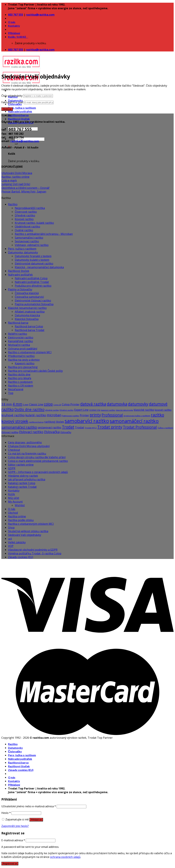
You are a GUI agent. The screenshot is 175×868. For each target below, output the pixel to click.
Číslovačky (15, 751)
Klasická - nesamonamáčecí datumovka (39, 267)
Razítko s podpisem (20, 382)
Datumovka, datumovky (23, 252)
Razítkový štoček (19, 119)
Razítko (13, 204)
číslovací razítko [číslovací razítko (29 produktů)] (31, 432)
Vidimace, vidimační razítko (32, 245)
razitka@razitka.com (40, 15)
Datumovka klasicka (27, 315)
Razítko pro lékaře (20, 378)
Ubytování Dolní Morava (17, 173)
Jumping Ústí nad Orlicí (16, 184)
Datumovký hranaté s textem (33, 256)
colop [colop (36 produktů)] (48, 404)
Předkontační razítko (21, 356)
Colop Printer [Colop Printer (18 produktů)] (71, 404)
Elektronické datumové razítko (34, 263)
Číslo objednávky (12, 96)
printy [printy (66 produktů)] (95, 415)
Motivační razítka (19, 345)
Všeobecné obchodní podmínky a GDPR (33, 550)
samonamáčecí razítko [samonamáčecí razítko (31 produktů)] (19, 427)
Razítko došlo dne (19, 374)
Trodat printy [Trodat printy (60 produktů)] (110, 427)
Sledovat (7, 109)
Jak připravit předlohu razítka (27, 479)
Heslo (6, 813)
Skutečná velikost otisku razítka (28, 531)
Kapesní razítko (25, 363)
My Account (15, 502)
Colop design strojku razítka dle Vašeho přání (37, 457)
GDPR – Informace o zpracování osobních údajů (38, 472)
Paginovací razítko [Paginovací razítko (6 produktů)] (71, 416)
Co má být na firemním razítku (27, 454)
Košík (12, 494)
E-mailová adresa (13, 840)
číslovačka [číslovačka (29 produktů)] (52, 432)
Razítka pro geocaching (23, 367)
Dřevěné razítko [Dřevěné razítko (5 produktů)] (67, 410)
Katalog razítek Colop (22, 483)
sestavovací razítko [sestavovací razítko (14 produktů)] (49, 427)
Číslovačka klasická (27, 293)
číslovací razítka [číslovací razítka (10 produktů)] (10, 432)
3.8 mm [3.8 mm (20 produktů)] (7, 404)
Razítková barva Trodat (30, 330)
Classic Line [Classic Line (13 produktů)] (36, 404)
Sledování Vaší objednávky (25, 535)
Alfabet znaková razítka (30, 312)
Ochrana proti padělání (23, 349)
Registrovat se (10, 864)
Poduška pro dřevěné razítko (33, 286)
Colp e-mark (9, 180)
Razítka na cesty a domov (24, 360)
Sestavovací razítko (27, 241)
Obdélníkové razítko (27, 227)
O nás (12, 22)
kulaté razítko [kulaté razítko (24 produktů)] (36, 415)
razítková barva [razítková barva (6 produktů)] (36, 422)
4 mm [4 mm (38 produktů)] (17, 404)
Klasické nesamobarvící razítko (27, 308)
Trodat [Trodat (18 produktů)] (80, 427)
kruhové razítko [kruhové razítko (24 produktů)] (13, 415)
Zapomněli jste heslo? (15, 826)
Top (11, 393)
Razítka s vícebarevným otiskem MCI (31, 524)
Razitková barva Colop (29, 326)
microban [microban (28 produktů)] (54, 415)
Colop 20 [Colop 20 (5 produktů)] (57, 405)
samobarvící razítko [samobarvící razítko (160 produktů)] (87, 421)
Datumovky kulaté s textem (32, 260)
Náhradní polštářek (20, 111)
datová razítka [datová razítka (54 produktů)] (93, 404)
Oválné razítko (24, 230)
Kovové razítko (24, 219)
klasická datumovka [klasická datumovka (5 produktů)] (124, 410)
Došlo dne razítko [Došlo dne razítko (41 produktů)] (29, 409)
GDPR (12, 468)
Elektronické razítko (21, 337)
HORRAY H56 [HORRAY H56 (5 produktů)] (95, 410)
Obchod (13, 513)
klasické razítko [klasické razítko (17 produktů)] (144, 410)
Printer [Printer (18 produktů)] (84, 415)
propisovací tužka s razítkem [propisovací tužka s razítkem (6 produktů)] (137, 416)
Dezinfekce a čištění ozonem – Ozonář (25, 188)
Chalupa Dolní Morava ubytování (29, 446)
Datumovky (15, 748)
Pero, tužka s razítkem (22, 108)
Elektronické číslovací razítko (33, 300)
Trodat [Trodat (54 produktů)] (68, 427)
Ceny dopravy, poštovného (25, 442)
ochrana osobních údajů (65, 857)
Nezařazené (16, 389)
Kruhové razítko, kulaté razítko (34, 223)
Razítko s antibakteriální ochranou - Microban (44, 234)
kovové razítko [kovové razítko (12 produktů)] (163, 410)
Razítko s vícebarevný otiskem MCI (30, 352)
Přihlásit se (36, 820)
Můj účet (14, 498)
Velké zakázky (17, 542)
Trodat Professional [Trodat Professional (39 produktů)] (140, 427)
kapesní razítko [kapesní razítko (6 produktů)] (108, 410)
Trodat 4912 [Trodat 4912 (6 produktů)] (91, 428)
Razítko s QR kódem (21, 386)
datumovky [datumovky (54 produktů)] (138, 404)
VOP (11, 546)
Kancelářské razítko (20, 341)
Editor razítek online (21, 465)
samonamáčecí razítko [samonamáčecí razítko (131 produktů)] (134, 421)
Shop (11, 527)
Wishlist (20, 505)
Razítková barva (18, 115)
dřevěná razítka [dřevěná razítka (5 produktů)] (52, 410)
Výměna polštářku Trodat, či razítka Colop (35, 553)
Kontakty (14, 26)
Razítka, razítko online (15, 177)
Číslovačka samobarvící (29, 297)
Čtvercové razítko (26, 212)
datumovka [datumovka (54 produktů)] (117, 404)
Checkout (14, 450)
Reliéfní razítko (18, 334)
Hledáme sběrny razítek (23, 476)
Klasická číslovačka (27, 319)
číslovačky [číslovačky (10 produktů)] (66, 432)
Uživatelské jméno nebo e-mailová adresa (29, 806)
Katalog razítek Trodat (22, 487)
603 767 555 (16, 15)
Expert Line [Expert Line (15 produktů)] (81, 410)
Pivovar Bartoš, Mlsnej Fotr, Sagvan (24, 192)
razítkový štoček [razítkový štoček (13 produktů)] (54, 422)
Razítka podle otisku (21, 520)
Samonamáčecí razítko (29, 238)
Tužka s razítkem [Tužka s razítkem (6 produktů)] (165, 428)
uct (10, 539)
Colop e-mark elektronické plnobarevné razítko (38, 461)
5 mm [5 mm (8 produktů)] (26, 405)
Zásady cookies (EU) (21, 557)
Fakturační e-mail (12, 102)
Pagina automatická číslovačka (34, 304)
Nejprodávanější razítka (30, 208)
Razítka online (17, 516)
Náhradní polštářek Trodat (32, 282)
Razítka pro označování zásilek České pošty (35, 371)
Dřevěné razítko (25, 215)
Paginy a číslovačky (20, 289)
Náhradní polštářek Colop (31, 278)
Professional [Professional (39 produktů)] (112, 415)
